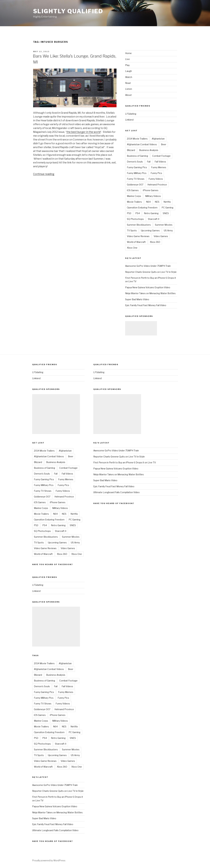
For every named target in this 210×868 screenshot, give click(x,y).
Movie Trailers (134, 202)
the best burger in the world (83, 132)
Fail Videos (160, 162)
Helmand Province (157, 185)
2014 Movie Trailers (137, 139)
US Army (168, 230)
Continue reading (44, 174)
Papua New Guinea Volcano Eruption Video (148, 287)
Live (127, 59)
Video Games (161, 236)
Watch (129, 77)
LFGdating (131, 114)
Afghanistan (158, 139)
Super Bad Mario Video (137, 299)
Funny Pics (156, 173)
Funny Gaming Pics (137, 167)
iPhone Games (151, 190)
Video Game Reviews (138, 236)
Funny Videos (156, 179)
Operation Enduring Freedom (142, 208)
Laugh (128, 71)
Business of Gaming (137, 156)
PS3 (129, 213)
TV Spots (132, 230)
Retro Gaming (151, 213)
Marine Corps (134, 196)
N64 (148, 202)
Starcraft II (154, 219)
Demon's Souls (135, 162)
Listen (129, 89)
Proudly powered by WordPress (49, 860)
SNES (166, 213)
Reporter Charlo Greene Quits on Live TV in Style (151, 272)
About (128, 95)
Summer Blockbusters (139, 225)
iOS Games (133, 190)
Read (128, 83)
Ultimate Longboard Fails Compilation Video (55, 830)
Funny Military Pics (137, 173)
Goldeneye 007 (135, 185)
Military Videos (153, 196)
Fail (149, 162)
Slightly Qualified (68, 11)
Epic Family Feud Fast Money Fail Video (146, 305)
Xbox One (132, 248)
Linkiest (129, 120)
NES (157, 202)
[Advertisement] (141, 328)
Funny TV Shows (136, 179)
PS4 (138, 213)
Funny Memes (159, 167)
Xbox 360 (155, 242)
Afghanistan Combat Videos (142, 144)
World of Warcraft (136, 242)
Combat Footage (161, 156)
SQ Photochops (135, 219)
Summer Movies (164, 225)
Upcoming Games (150, 230)
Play (127, 65)
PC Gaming (167, 208)
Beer (164, 144)
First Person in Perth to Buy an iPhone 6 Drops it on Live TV (125, 462)
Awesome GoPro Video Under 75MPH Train (148, 266)
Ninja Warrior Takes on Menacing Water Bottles (150, 293)
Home (128, 53)
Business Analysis (149, 150)
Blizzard (131, 150)
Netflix (167, 202)
